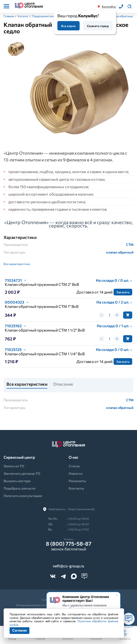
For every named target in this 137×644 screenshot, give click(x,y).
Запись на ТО (14, 466)
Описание (63, 384)
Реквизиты (77, 481)
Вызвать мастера (17, 481)
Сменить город (98, 26)
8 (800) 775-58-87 (69, 544)
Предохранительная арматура (52, 16)
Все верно (68, 26)
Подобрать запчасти (19, 488)
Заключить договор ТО (22, 473)
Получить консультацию (23, 496)
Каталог (23, 16)
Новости (75, 473)
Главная (9, 16)
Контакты (76, 488)
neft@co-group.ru (68, 566)
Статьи (74, 466)
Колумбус (109, 6)
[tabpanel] (79, 91)
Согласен (19, 630)
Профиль (125, 635)
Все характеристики (17, 264)
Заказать (123, 292)
